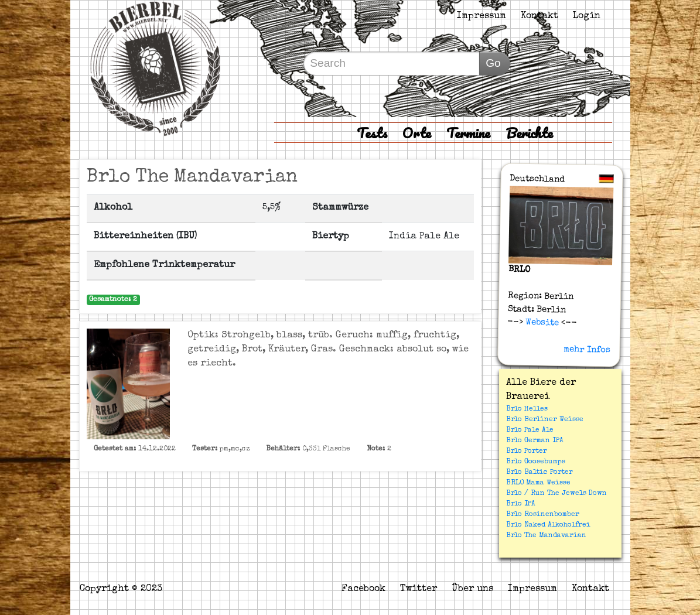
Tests (372, 133)
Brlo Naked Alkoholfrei (548, 525)
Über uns (472, 589)
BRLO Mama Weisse (538, 483)
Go (493, 63)
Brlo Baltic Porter (539, 473)
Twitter (419, 589)
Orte (417, 133)
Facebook (363, 589)
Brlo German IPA (535, 441)
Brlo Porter (527, 452)
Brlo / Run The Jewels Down (556, 494)
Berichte (529, 133)
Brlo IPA (521, 504)
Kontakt (539, 16)
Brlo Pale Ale (530, 430)
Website (541, 323)
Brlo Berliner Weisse (545, 420)
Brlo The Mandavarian (546, 536)
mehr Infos (587, 350)
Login (587, 16)
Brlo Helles (527, 409)
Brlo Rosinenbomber (543, 515)
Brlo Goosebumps (536, 462)
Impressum (482, 16)
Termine (468, 133)
